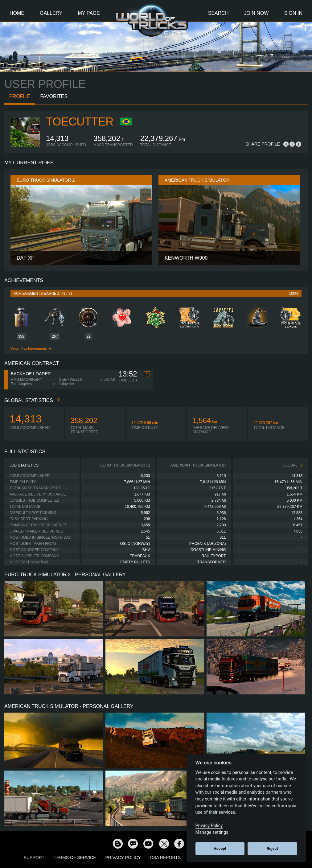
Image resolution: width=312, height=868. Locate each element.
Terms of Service (75, 858)
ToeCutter (80, 122)
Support (34, 858)
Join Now (256, 13)
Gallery (51, 13)
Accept (220, 848)
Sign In (293, 13)
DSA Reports (165, 858)
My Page (89, 13)
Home (17, 13)
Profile (20, 96)
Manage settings (212, 832)
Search (218, 13)
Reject (272, 848)
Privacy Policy (123, 858)
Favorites (54, 96)
